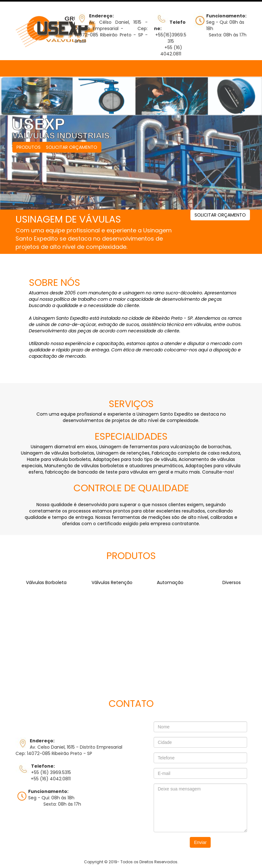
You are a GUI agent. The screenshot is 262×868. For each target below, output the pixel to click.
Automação (170, 582)
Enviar (200, 842)
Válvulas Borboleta (46, 582)
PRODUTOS (29, 147)
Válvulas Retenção (112, 582)
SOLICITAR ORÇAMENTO (72, 147)
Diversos (232, 582)
